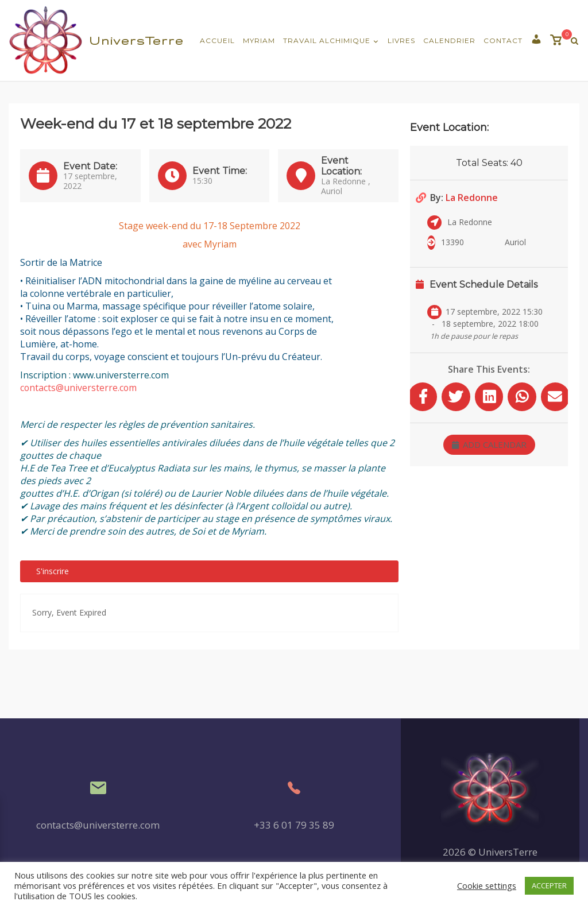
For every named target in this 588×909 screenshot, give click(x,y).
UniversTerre (136, 40)
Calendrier (449, 40)
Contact (503, 40)
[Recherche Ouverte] (575, 41)
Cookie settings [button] (487, 885)
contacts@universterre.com (79, 388)
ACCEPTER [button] (549, 885)
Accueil (217, 40)
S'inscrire (53, 571)
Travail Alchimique (327, 40)
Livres (401, 40)
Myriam (259, 40)
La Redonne (472, 198)
